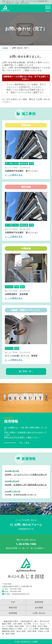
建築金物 (24, 163)
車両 (17, 348)
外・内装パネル (12, 163)
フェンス (9, 287)
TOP (13, 602)
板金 (22, 287)
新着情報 (39, 602)
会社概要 (39, 608)
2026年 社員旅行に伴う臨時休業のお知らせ (26, 485)
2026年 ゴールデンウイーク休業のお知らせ (26, 474)
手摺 (31, 163)
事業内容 (13, 608)
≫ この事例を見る (14, 175)
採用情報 (13, 613)
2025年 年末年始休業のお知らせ (21, 495)
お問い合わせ (39, 613)
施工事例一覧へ (26, 371)
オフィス (9, 348)
